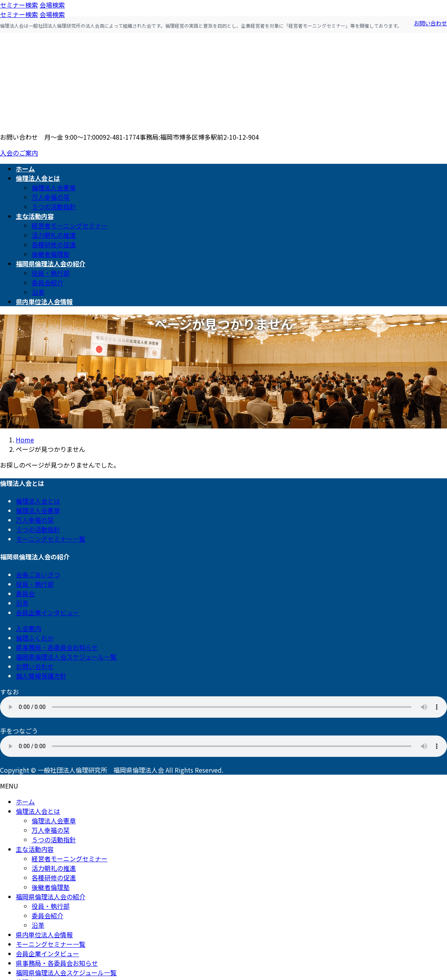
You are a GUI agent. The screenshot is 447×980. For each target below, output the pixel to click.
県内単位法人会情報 (44, 935)
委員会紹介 (47, 282)
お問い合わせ (430, 23)
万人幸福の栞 (51, 197)
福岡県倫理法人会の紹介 (51, 897)
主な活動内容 (35, 849)
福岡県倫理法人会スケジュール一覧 (66, 657)
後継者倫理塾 (51, 254)
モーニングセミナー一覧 (51, 539)
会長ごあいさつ (38, 574)
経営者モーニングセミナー (70, 226)
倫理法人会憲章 (54, 188)
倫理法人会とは (38, 501)
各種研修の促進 (54, 245)
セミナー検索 (19, 5)
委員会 (25, 593)
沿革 (38, 292)
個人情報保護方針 (41, 676)
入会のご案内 (19, 153)
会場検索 (52, 5)
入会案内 (28, 628)
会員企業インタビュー (47, 612)
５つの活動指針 (54, 207)
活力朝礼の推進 (54, 235)
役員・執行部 (51, 273)
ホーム (25, 802)
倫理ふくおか (35, 638)
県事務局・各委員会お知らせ (57, 647)
